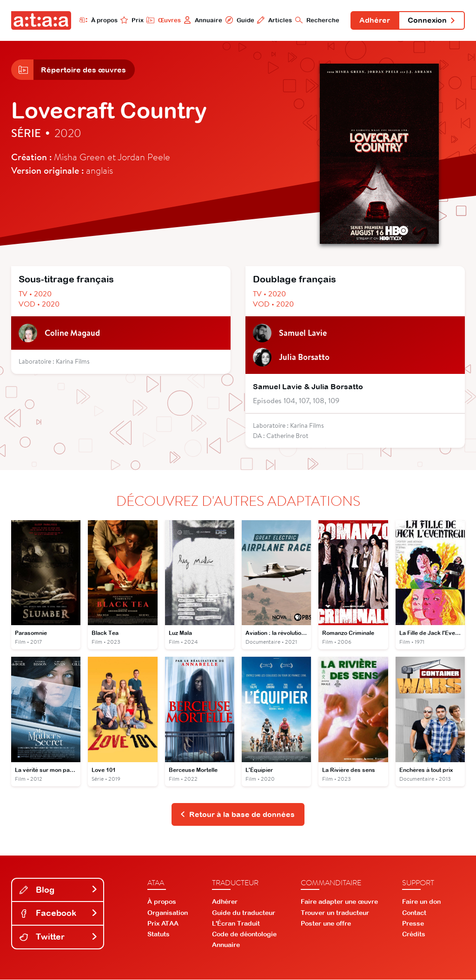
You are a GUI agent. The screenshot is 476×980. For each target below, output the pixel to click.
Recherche (316, 20)
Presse (413, 924)
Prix (131, 20)
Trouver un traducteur (335, 913)
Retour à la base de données (237, 815)
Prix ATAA (163, 924)
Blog (59, 890)
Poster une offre (326, 924)
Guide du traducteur (244, 913)
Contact (414, 913)
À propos (97, 20)
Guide (238, 20)
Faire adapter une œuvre (339, 902)
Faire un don (421, 902)
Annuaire (202, 20)
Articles (274, 20)
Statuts (159, 935)
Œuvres (162, 20)
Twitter (59, 938)
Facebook (59, 914)
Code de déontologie (244, 935)
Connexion (431, 20)
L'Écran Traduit (236, 924)
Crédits (414, 935)
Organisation (168, 913)
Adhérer (374, 20)
